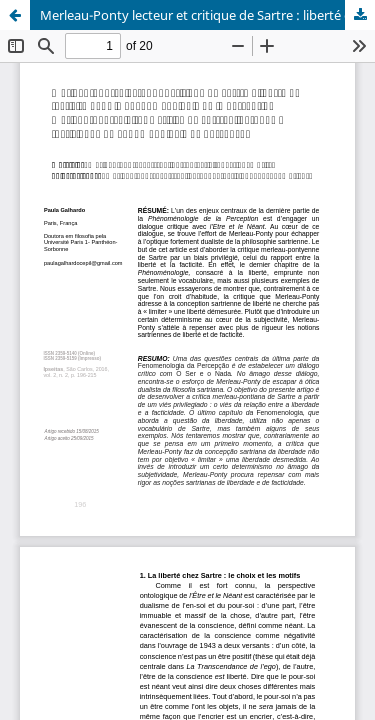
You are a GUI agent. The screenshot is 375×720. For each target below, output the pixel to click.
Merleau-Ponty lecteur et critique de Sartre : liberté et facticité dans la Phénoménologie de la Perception (207, 15)
